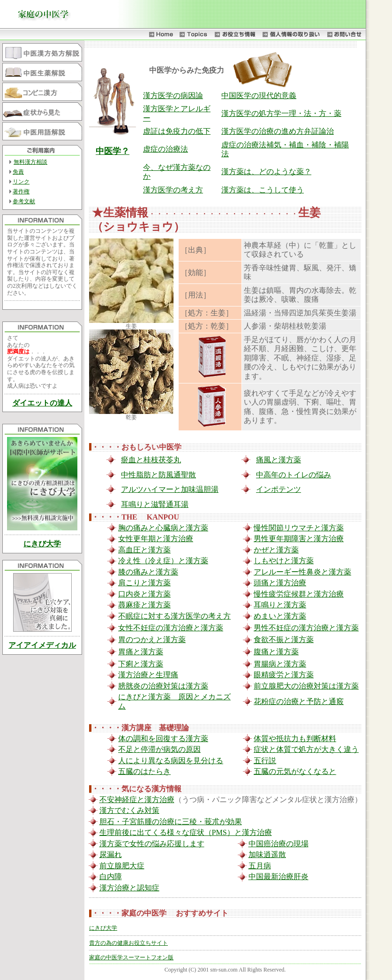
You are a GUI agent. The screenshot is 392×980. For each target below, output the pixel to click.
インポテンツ (279, 489)
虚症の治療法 (166, 149)
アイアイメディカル (42, 645)
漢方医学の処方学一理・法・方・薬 (281, 113)
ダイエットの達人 (42, 403)
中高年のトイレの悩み (294, 475)
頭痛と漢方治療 (280, 583)
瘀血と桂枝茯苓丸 (151, 460)
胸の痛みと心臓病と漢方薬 (163, 528)
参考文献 (24, 201)
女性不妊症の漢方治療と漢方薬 (171, 628)
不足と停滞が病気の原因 (159, 749)
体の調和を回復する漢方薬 (163, 739)
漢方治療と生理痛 (148, 675)
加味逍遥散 (267, 854)
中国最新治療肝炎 (279, 877)
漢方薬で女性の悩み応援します (152, 844)
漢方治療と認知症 (129, 888)
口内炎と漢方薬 (144, 594)
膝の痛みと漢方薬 (148, 572)
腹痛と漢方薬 (276, 652)
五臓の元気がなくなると (295, 771)
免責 (18, 172)
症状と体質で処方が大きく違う (306, 749)
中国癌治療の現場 (279, 844)
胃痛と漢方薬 (141, 652)
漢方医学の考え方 (173, 190)
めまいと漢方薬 (280, 616)
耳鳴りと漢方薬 (280, 605)
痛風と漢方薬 (279, 460)
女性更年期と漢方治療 (156, 539)
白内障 (111, 877)
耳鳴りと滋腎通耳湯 (155, 504)
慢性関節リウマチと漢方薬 (299, 528)
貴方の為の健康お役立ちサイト (128, 943)
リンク (21, 182)
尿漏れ (111, 854)
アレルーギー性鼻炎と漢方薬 (302, 572)
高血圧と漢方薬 (144, 550)
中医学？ (113, 151)
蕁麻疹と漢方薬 (144, 605)
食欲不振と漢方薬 (284, 639)
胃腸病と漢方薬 (280, 664)
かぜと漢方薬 (276, 550)
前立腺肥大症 (122, 866)
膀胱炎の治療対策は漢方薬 (163, 686)
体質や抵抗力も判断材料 (295, 739)
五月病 (260, 866)
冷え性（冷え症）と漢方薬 (163, 561)
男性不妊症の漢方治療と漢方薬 (306, 628)
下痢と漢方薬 (141, 664)
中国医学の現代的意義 (259, 96)
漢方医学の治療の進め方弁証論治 (278, 131)
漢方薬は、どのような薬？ (266, 172)
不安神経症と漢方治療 (137, 800)
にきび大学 (42, 544)
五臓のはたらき (144, 771)
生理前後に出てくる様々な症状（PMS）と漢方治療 (186, 832)
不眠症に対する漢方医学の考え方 (174, 616)
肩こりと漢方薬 (144, 583)
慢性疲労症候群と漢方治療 (299, 594)
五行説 (265, 761)
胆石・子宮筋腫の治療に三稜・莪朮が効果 (171, 822)
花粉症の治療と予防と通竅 (299, 701)
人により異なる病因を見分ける (171, 761)
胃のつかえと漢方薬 (152, 639)
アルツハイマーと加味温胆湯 (170, 489)
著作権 (21, 191)
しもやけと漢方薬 (284, 561)
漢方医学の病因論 (173, 96)
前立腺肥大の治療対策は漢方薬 (306, 686)
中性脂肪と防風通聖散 (158, 475)
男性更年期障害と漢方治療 (299, 539)
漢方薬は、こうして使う (263, 190)
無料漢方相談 (30, 162)
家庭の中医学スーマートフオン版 (131, 957)
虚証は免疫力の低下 (177, 131)
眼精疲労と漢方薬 (284, 675)
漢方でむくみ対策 (129, 810)
